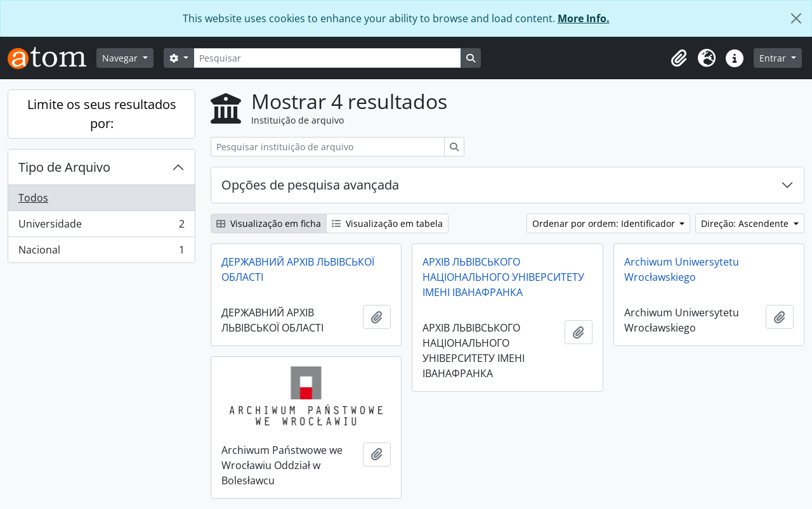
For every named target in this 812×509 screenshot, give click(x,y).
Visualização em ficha (269, 223)
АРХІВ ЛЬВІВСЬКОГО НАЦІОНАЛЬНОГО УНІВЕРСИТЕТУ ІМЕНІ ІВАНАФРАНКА (503, 277)
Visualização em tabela (387, 223)
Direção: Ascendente (746, 223)
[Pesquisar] (327, 58)
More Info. (584, 18)
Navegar (121, 58)
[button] (679, 58)
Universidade (101, 227)
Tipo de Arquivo (64, 167)
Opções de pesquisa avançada (310, 185)
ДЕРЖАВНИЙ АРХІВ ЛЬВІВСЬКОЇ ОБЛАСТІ (298, 269)
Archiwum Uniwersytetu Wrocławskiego (682, 269)
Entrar (774, 58)
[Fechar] (796, 18)
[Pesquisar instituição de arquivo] (328, 147)
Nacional (101, 252)
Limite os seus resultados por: (102, 114)
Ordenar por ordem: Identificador (605, 223)
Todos (33, 198)
